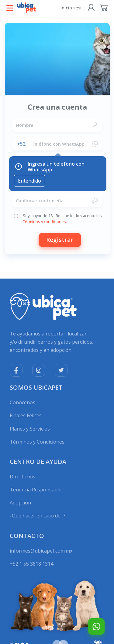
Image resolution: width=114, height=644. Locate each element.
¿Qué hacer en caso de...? (38, 516)
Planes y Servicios (30, 429)
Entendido (29, 181)
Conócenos (22, 402)
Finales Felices (26, 415)
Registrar (59, 240)
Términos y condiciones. (45, 222)
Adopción (20, 503)
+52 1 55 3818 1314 (31, 564)
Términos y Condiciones (37, 442)
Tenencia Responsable (36, 490)
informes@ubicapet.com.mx (41, 551)
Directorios (22, 477)
